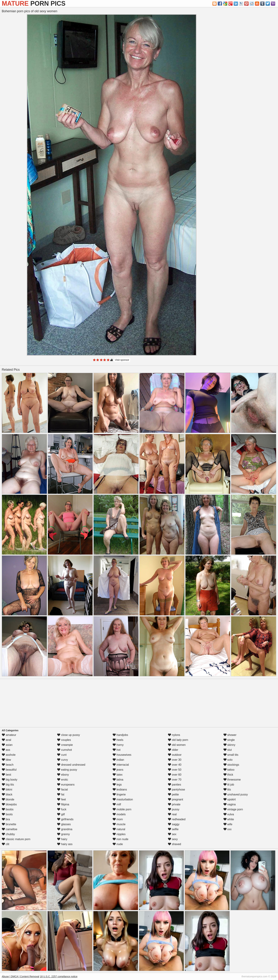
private (174, 804)
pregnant (176, 799)
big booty (9, 780)
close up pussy (68, 735)
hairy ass (65, 844)
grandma (65, 829)
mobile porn (122, 809)
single (229, 740)
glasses (64, 824)
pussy (174, 809)
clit (5, 844)
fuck (62, 809)
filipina (63, 804)
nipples (119, 834)
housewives (122, 755)
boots (7, 814)
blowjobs (9, 804)
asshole (9, 755)
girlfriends (65, 819)
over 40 (175, 765)
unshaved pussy (236, 794)
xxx (227, 829)
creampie (65, 745)
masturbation (123, 799)
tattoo (229, 770)
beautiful (9, 770)
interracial (121, 765)
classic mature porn (16, 839)
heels (118, 740)
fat (61, 794)
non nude (120, 839)
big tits (8, 785)
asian (7, 745)
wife (228, 824)
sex (172, 834)
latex (118, 775)
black (7, 794)
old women (177, 745)
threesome (232, 780)
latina (118, 780)
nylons (174, 735)
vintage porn (233, 809)
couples (64, 740)
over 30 (175, 760)
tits (227, 790)
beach (8, 765)
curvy (62, 760)
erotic (63, 780)
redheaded (177, 819)
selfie (173, 829)
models (119, 814)
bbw (6, 760)
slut (228, 750)
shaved (174, 844)
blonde (8, 799)
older (173, 750)
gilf (61, 814)
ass (6, 750)
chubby (8, 834)
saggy (174, 824)
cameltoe (9, 829)
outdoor (175, 755)
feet (61, 799)
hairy (62, 839)
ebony (63, 775)
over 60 (175, 775)
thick (228, 775)
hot (117, 750)
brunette (9, 824)
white (229, 819)
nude (118, 844)
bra (6, 819)
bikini (7, 790)
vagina (230, 804)
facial (62, 790)
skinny (229, 745)
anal (6, 740)
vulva (229, 814)
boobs (8, 809)
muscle (119, 824)
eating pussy (67, 770)
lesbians (120, 790)
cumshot (64, 750)
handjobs (120, 735)
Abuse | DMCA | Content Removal (20, 976)
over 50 (175, 770)
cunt (62, 755)
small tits (231, 755)
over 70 (175, 780)
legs (117, 785)
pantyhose (176, 790)
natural (119, 829)
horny (118, 745)
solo (228, 760)
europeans (66, 785)
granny (63, 834)
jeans (118, 770)
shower (230, 735)
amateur (9, 735)
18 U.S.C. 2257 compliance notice (59, 976)
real (172, 814)
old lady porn (178, 740)
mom (118, 819)
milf (117, 804)
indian (118, 760)
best (6, 775)
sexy (173, 839)
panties (174, 785)
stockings (231, 765)
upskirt (230, 799)
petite (173, 794)
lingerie (119, 794)
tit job (229, 785)
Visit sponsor (122, 360)
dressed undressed (71, 765)
